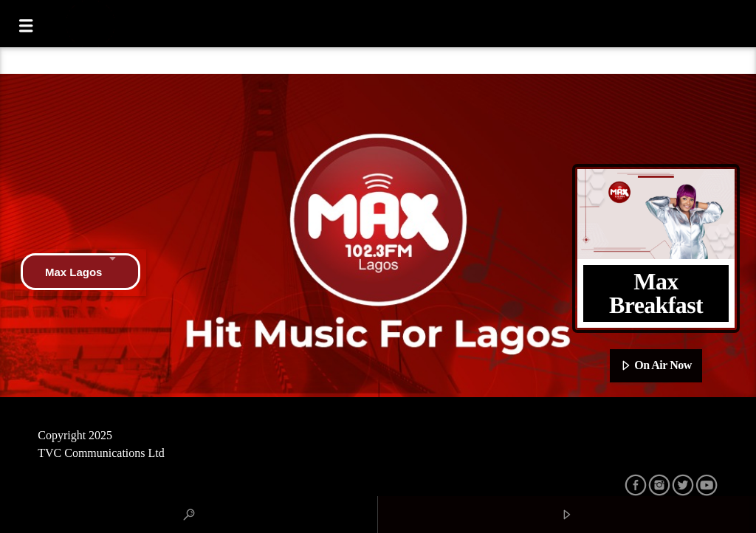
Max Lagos (81, 272)
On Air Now (656, 366)
